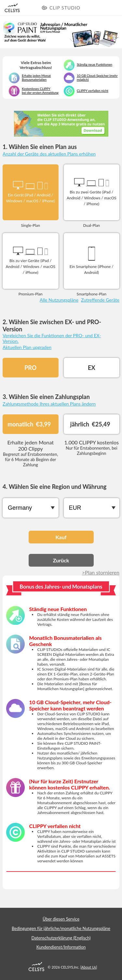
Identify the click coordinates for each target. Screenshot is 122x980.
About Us (89, 967)
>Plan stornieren (101, 572)
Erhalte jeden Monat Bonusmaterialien (36, 77)
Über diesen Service (61, 919)
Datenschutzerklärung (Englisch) (61, 938)
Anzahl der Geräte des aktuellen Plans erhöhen (49, 154)
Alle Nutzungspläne (59, 300)
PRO (30, 368)
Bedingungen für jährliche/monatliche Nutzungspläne (61, 928)
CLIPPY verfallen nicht (93, 91)
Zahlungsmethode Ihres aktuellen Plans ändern (49, 404)
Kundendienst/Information (61, 947)
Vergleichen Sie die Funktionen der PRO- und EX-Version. (52, 338)
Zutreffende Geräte (100, 300)
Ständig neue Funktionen (95, 64)
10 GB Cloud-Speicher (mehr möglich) (97, 77)
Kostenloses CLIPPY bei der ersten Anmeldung (40, 91)
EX (91, 368)
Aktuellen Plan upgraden (27, 347)
